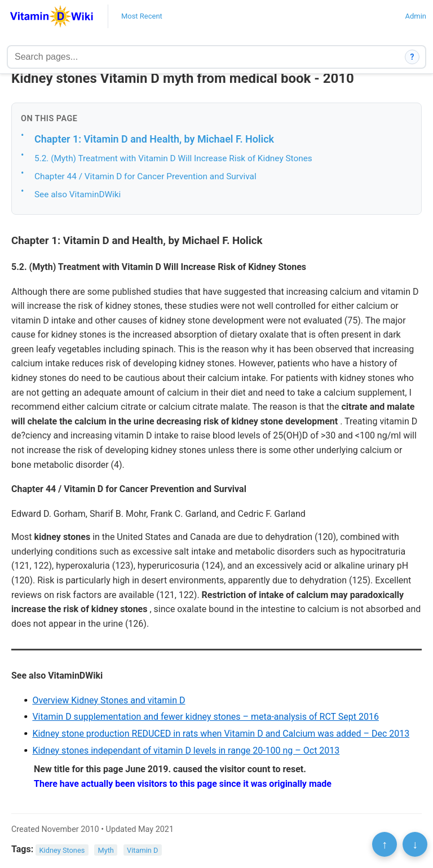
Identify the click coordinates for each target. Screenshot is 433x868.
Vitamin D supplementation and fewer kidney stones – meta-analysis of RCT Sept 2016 (206, 717)
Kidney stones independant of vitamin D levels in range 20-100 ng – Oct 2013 (186, 750)
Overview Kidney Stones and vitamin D (109, 700)
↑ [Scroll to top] (385, 844)
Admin (416, 16)
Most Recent (142, 16)
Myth (105, 850)
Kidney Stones (62, 850)
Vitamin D (142, 850)
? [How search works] (412, 57)
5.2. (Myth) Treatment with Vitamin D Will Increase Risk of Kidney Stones (173, 158)
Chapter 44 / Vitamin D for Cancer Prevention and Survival (145, 176)
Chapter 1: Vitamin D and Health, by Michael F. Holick (154, 139)
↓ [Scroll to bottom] (415, 844)
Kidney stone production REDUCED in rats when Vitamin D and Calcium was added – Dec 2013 (221, 734)
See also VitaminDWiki (78, 194)
